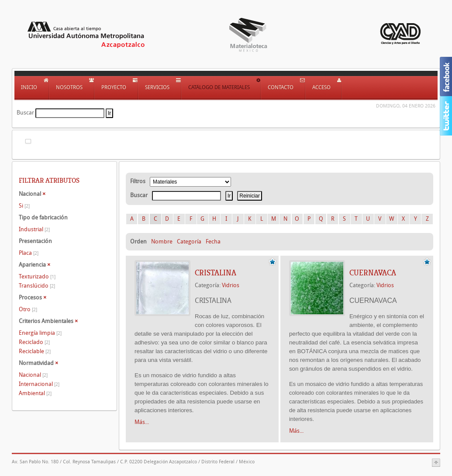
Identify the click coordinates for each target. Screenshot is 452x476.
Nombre (162, 241)
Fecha (213, 241)
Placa (29, 253)
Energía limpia (40, 333)
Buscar (25, 113)
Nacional (33, 375)
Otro (28, 309)
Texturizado (37, 276)
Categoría (189, 241)
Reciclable (35, 351)
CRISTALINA (216, 273)
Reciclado (34, 342)
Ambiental (35, 393)
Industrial (34, 229)
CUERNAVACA (373, 273)
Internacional (39, 384)
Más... (142, 422)
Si (24, 206)
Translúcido (37, 286)
